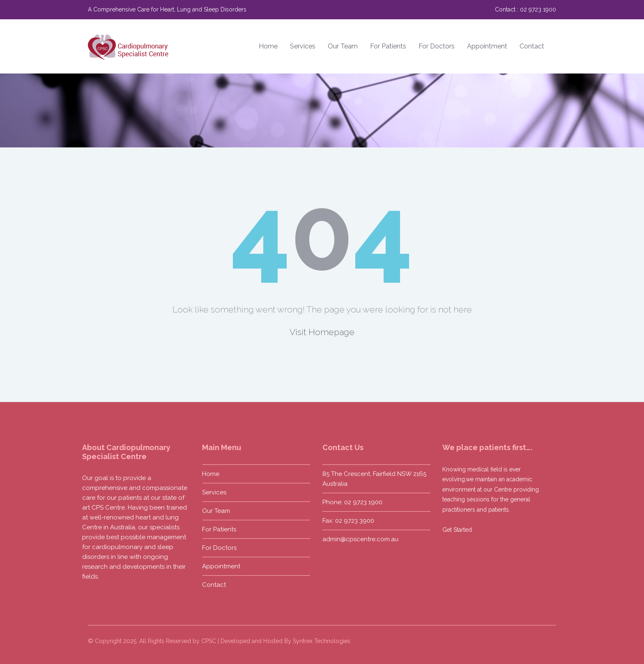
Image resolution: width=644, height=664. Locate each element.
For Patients (388, 46)
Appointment (487, 46)
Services (303, 46)
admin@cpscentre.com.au (359, 539)
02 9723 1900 (538, 9)
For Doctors (437, 46)
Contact (532, 46)
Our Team (343, 46)
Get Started (455, 530)
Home (268, 46)
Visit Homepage (322, 332)
